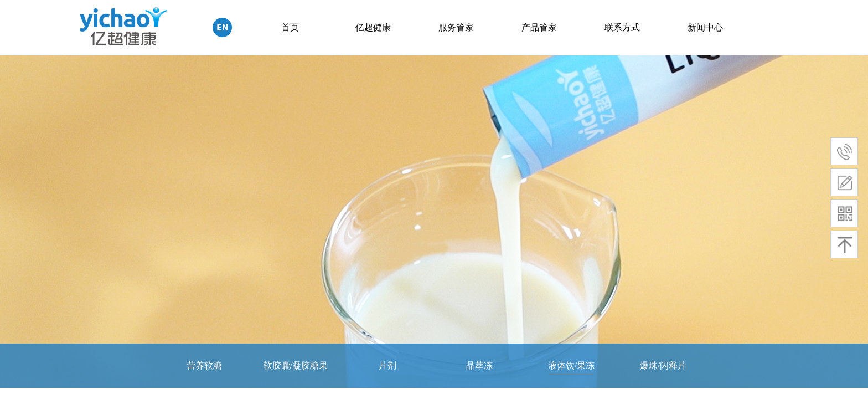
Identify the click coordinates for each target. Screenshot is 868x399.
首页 (290, 27)
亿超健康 (373, 27)
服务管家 (456, 27)
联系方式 (622, 27)
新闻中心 (705, 27)
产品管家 (539, 27)
